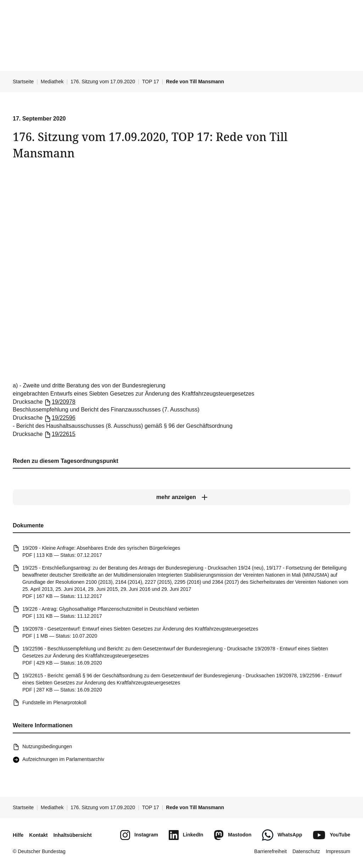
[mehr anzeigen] (181, 497)
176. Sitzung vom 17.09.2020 (103, 82)
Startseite (23, 82)
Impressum (338, 851)
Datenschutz (306, 851)
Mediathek (52, 82)
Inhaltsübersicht (72, 835)
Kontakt (38, 835)
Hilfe (18, 835)
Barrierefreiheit (270, 851)
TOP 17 (151, 82)
